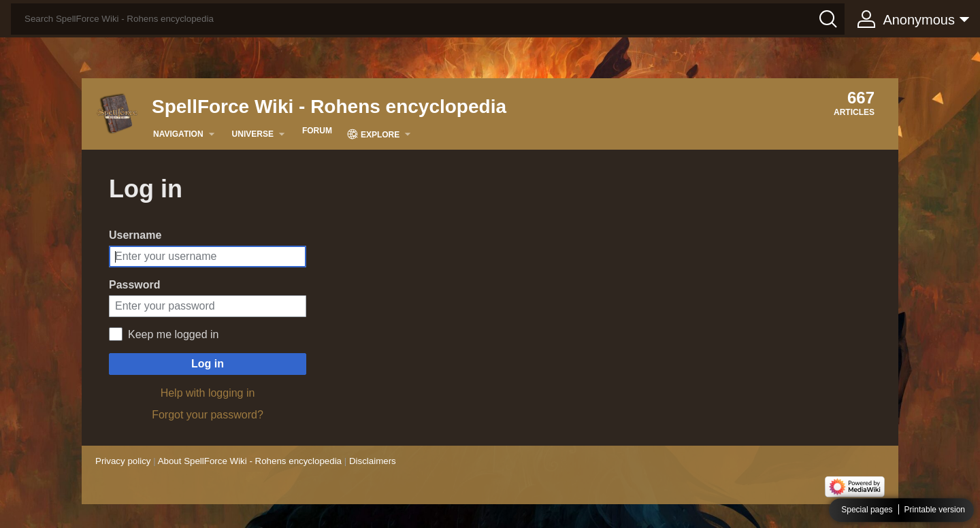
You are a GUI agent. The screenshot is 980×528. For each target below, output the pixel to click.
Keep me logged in (173, 334)
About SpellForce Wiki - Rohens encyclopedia (250, 461)
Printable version (935, 510)
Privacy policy (123, 461)
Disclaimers (373, 461)
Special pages (867, 510)
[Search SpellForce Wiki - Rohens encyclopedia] (428, 19)
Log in (208, 364)
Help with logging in (208, 393)
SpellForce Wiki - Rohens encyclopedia (329, 106)
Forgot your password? (208, 415)
